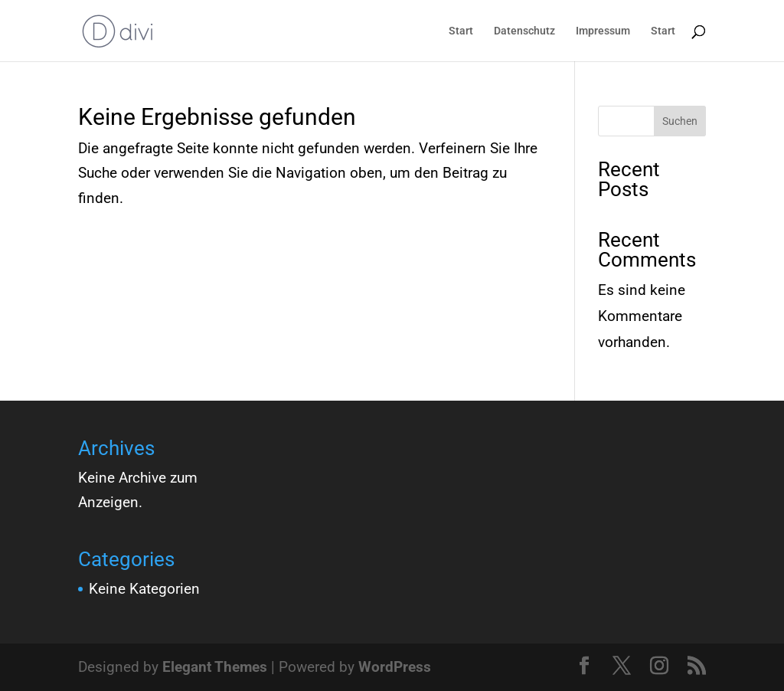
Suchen (680, 121)
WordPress (395, 667)
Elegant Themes (215, 667)
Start (461, 31)
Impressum (603, 31)
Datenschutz (524, 31)
